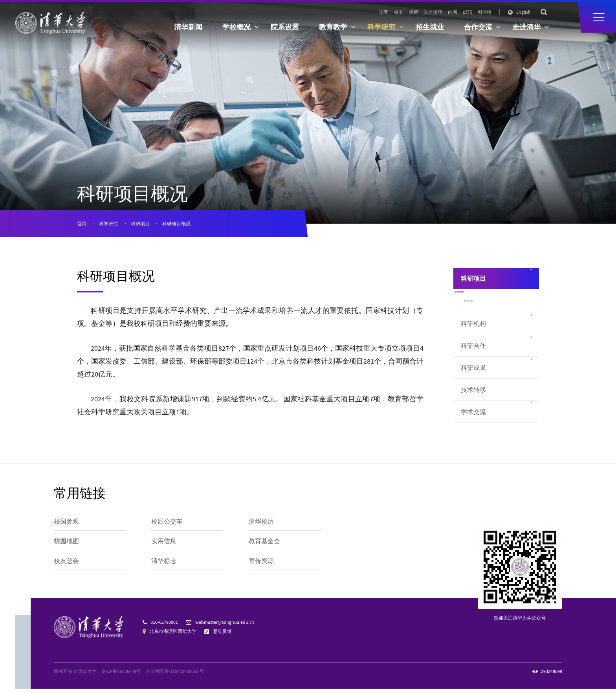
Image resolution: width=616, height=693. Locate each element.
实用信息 (164, 545)
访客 (384, 12)
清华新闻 (188, 27)
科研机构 (473, 343)
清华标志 (164, 565)
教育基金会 (264, 545)
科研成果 (473, 387)
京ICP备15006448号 (121, 676)
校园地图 (66, 545)
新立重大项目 (480, 317)
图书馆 (484, 12)
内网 (453, 12)
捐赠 (414, 12)
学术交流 (473, 431)
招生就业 (430, 27)
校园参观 (66, 526)
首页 (82, 223)
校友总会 (66, 565)
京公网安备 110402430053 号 (175, 676)
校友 (399, 12)
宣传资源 (261, 565)
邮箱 (467, 12)
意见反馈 (222, 635)
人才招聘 (433, 12)
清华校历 (261, 526)
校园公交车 (167, 526)
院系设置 (285, 27)
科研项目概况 (176, 223)
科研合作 (473, 365)
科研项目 (140, 223)
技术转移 (473, 409)
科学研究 (108, 223)
